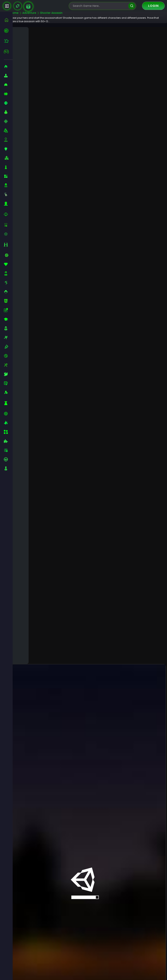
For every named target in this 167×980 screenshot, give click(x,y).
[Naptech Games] (18, 6)
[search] (132, 6)
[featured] (8, 41)
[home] (8, 20)
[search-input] (100, 6)
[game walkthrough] (28, 7)
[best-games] (8, 31)
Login (153, 6)
